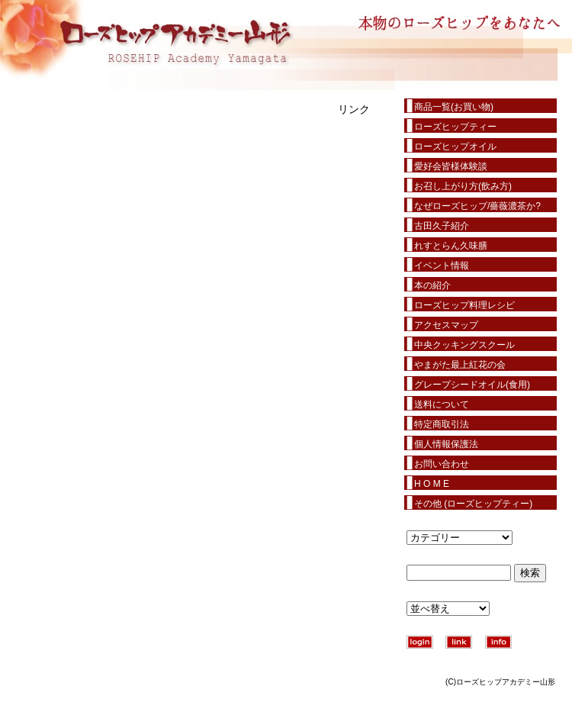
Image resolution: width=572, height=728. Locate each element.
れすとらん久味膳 (451, 246)
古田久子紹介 (442, 226)
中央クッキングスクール (464, 345)
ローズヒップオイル (455, 147)
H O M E (432, 484)
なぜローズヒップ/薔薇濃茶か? (477, 206)
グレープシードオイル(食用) (472, 385)
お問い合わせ (442, 464)
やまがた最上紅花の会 (460, 365)
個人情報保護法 (446, 444)
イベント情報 (442, 266)
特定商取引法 (442, 424)
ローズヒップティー (455, 127)
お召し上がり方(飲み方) (463, 186)
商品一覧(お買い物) (454, 107)
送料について (442, 404)
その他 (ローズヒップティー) (473, 504)
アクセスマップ (446, 325)
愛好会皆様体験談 (451, 166)
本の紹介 (432, 285)
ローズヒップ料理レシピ (464, 305)
